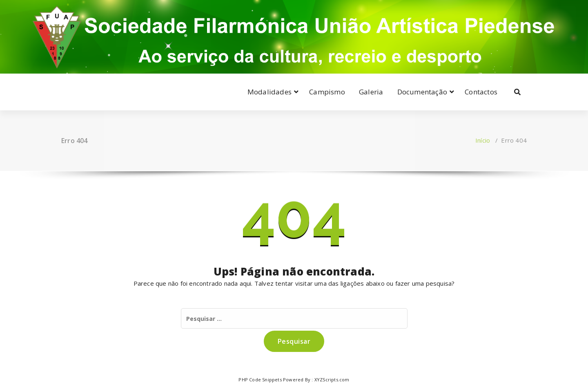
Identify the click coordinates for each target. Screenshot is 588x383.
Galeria (371, 92)
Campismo (327, 92)
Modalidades (269, 92)
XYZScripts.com (332, 380)
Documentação (422, 92)
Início (483, 140)
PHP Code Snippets (260, 380)
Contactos (481, 92)
